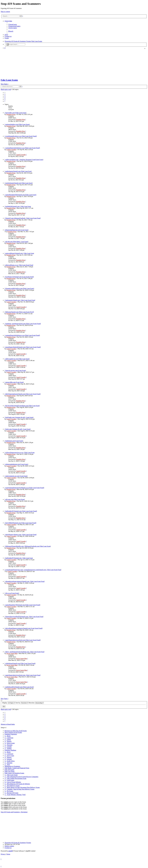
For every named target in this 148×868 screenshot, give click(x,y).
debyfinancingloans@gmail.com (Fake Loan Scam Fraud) (23, 394)
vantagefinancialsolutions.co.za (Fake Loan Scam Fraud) (23, 148)
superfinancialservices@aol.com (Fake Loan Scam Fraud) (23, 640)
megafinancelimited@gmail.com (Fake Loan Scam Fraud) (23, 347)
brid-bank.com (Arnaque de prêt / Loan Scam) (19, 417)
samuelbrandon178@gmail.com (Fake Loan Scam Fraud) (23, 605)
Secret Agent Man (12, 653)
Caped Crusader (11, 150)
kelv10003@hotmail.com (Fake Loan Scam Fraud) (21, 523)
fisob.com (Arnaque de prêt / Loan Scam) (18, 429)
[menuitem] (13, 24)
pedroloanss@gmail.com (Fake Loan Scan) (19, 171)
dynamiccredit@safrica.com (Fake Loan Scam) (20, 288)
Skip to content (5, 12)
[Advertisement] (73, 64)
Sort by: (22, 703)
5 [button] (5, 99)
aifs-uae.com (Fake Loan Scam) (15, 499)
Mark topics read (6, 89)
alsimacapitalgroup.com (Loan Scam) (17, 464)
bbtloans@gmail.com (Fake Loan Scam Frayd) (20, 312)
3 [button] (5, 96)
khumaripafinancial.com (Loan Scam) (17, 230)
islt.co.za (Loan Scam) (12, 593)
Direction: (36, 703)
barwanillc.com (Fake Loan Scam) (16, 113)
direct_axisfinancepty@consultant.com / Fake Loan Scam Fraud (25, 652)
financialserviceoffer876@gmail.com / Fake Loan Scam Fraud (24, 617)
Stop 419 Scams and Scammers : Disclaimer (14, 812)
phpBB (10, 851)
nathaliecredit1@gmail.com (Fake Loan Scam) (20, 687)
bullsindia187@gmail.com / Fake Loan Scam (19, 558)
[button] (5, 101)
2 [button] (5, 94)
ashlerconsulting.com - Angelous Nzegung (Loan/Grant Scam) (24, 160)
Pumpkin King (11, 114)
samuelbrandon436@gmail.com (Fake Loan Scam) (21, 195)
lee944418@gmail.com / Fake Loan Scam (18, 206)
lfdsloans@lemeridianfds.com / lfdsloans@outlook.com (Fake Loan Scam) (28, 546)
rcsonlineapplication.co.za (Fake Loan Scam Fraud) (21, 136)
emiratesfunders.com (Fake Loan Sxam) (18, 124)
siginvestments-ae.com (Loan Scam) (16, 476)
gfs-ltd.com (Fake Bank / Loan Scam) (17, 242)
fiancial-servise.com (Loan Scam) (16, 370)
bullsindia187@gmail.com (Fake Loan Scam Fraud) (21, 511)
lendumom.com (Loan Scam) (14, 441)
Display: (9, 703)
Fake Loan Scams (9, 80)
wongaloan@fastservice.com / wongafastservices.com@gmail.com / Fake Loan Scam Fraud (33, 570)
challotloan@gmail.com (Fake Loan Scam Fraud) (20, 663)
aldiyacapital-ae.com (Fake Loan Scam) (18, 359)
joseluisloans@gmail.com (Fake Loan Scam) (19, 183)
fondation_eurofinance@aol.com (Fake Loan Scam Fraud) (23, 324)
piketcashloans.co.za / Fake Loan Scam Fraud (19, 265)
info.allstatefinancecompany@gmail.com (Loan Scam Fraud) (24, 628)
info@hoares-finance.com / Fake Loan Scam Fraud (21, 535)
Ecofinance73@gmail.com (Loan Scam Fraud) (20, 277)
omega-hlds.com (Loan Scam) (15, 382)
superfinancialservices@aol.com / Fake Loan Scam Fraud (23, 675)
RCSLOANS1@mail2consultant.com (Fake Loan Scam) (23, 406)
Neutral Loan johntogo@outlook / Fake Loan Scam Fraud (23, 218)
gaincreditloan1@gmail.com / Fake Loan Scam (20, 253)
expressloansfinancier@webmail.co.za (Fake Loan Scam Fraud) (25, 488)
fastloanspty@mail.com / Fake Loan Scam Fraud (20, 300)
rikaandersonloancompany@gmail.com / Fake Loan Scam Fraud (25, 581)
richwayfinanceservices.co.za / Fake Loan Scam (20, 453)
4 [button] (5, 98)
